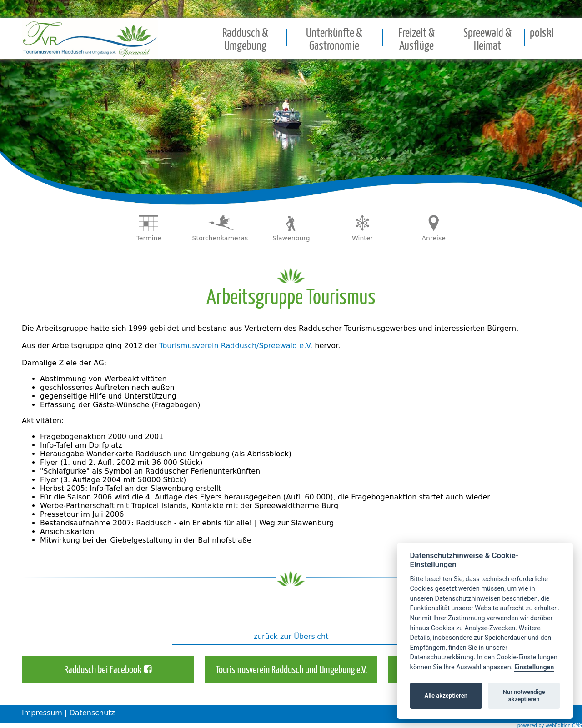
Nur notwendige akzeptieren (524, 696)
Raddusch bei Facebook (103, 670)
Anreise (434, 238)
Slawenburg (291, 238)
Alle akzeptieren (446, 696)
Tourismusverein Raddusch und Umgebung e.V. (291, 670)
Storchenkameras (220, 238)
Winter (362, 238)
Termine (149, 238)
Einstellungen (534, 667)
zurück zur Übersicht (291, 636)
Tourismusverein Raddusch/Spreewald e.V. (236, 346)
